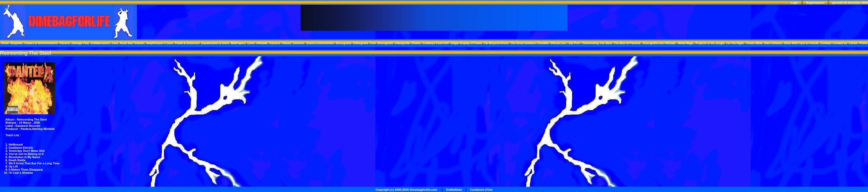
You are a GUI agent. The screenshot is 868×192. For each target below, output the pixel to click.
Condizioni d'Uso (481, 190)
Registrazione (815, 3)
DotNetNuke (454, 190)
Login (795, 3)
